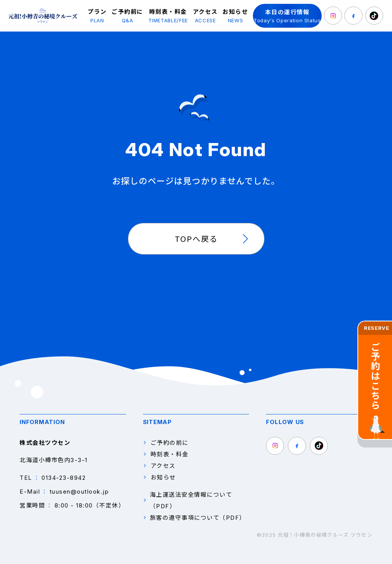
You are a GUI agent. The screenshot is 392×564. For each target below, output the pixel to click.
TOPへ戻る (196, 239)
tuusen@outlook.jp (79, 492)
